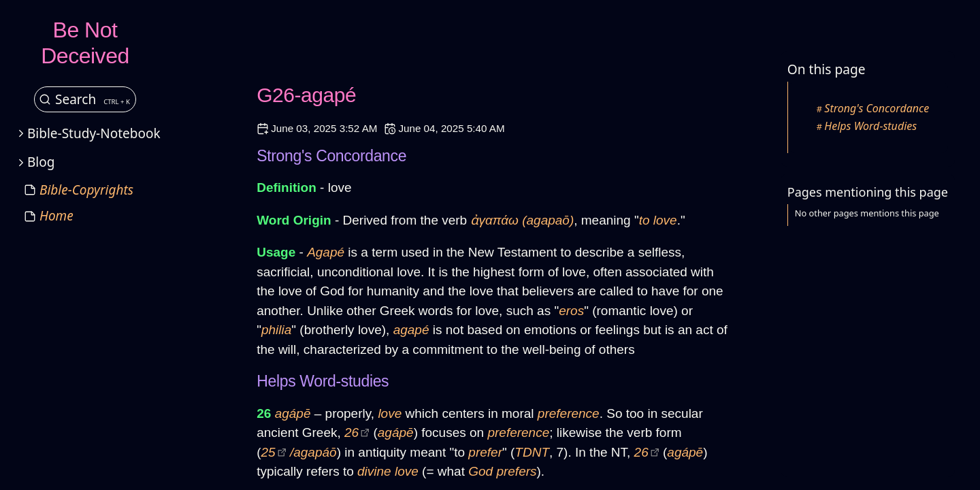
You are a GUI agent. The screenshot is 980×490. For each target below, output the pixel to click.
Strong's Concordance (877, 108)
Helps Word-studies (870, 126)
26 (352, 432)
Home (56, 216)
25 (268, 452)
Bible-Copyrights (86, 190)
